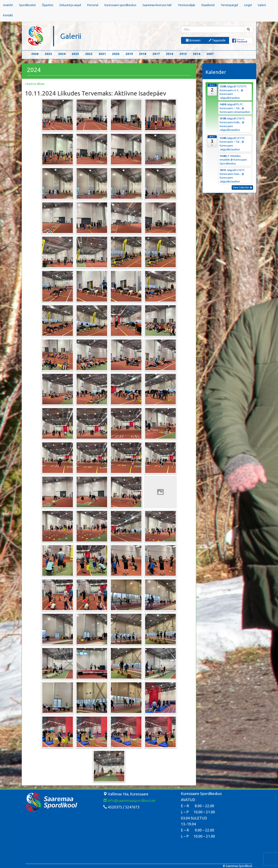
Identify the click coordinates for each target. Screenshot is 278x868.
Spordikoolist (27, 5)
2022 (89, 54)
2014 (197, 54)
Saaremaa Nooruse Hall (157, 5)
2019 (129, 54)
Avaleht (8, 5)
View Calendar (242, 187)
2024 (62, 54)
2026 (35, 54)
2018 (143, 54)
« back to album (35, 84)
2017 (156, 54)
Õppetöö (48, 5)
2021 (102, 54)
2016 (170, 54)
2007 (210, 54)
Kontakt (8, 15)
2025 (48, 54)
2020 (116, 54)
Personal (93, 5)
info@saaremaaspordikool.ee (129, 800)
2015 (183, 54)
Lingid (248, 5)
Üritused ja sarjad (70, 5)
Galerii (262, 5)
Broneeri (193, 40)
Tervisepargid (229, 5)
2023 (75, 54)
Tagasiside (217, 40)
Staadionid (208, 5)
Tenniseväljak (186, 5)
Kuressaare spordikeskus (120, 5)
